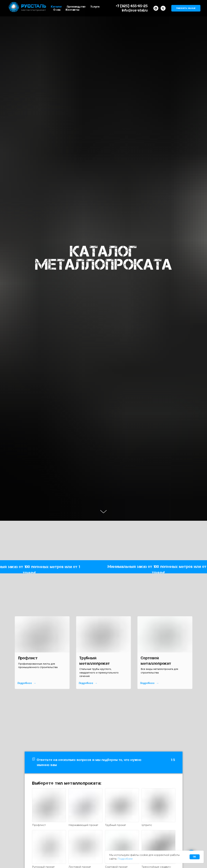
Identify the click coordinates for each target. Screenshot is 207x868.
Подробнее (125, 859)
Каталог (56, 7)
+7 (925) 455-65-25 (132, 6)
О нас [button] (57, 10)
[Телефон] (163, 8)
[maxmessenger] (156, 8)
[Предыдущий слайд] (10, 653)
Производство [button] (76, 7)
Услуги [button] (95, 7)
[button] (186, 8)
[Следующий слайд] (197, 653)
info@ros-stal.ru (135, 10)
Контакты (73, 10)
